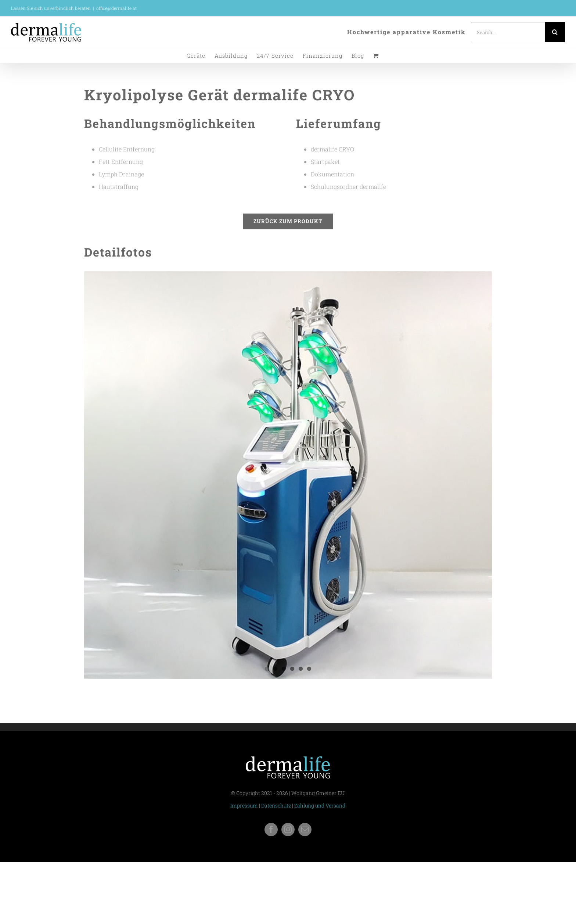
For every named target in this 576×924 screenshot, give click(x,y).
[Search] (555, 32)
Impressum (244, 805)
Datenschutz (276, 805)
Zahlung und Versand (320, 805)
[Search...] (508, 32)
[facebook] (271, 830)
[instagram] (288, 830)
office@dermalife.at (116, 8)
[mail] (305, 830)
